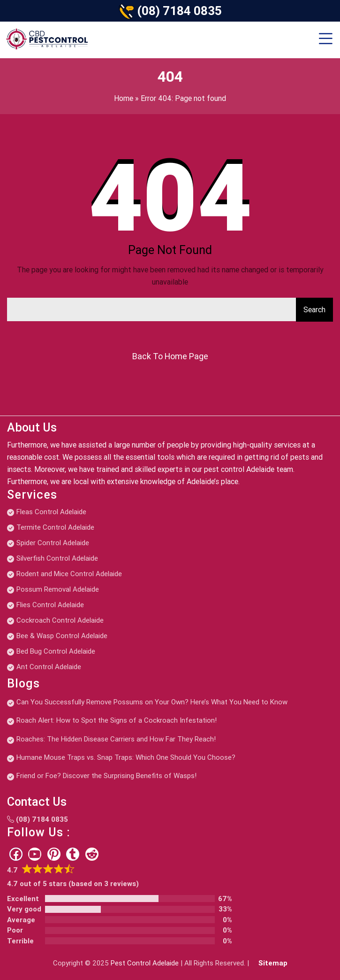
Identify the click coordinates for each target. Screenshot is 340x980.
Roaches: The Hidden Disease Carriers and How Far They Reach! (116, 739)
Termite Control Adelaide (55, 527)
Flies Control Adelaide (50, 605)
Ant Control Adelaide (49, 667)
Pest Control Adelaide (145, 963)
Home (124, 98)
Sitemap (273, 963)
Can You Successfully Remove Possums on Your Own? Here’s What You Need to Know (152, 702)
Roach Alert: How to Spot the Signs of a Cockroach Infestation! (117, 720)
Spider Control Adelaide (53, 543)
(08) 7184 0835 (179, 11)
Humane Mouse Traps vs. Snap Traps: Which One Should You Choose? (126, 757)
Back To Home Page (170, 356)
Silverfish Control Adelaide (57, 558)
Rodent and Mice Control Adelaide (69, 574)
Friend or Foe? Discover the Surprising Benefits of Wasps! (106, 776)
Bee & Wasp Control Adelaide (62, 636)
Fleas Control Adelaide (51, 512)
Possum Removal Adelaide (58, 589)
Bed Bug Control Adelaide (56, 651)
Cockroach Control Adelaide (60, 620)
